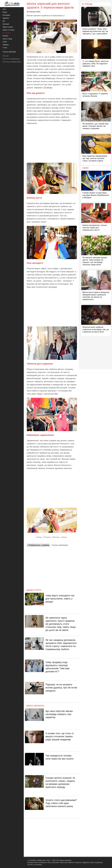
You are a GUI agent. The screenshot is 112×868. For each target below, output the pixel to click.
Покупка (47, 537)
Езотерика (6, 15)
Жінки (39, 537)
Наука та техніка (8, 30)
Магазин (56, 537)
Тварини (6, 45)
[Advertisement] (52, 144)
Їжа (4, 21)
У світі (5, 48)
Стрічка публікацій (60, 545)
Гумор (64, 537)
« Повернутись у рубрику (38, 545)
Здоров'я (6, 18)
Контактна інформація (11, 59)
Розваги (5, 36)
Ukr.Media (48, 88)
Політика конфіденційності (13, 62)
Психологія (7, 33)
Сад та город (7, 39)
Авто (4, 9)
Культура (6, 24)
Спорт (5, 42)
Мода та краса (8, 27)
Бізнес (5, 12)
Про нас (6, 56)
